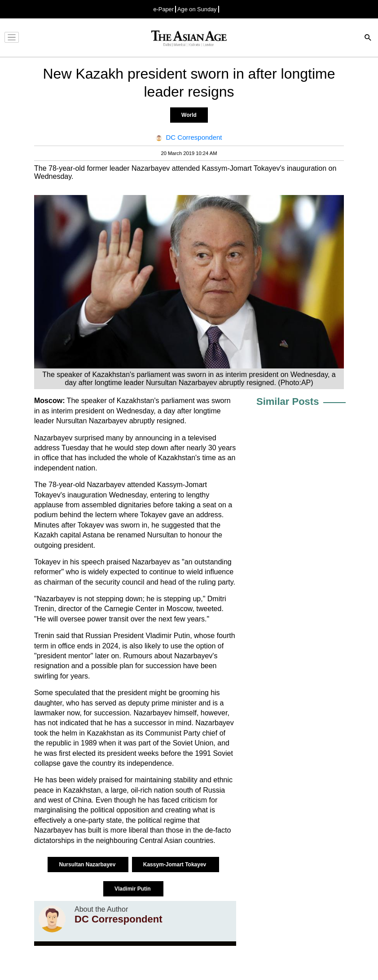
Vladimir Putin (133, 889)
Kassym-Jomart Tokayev (176, 865)
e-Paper (163, 9)
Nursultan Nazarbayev (88, 865)
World (189, 115)
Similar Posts (288, 401)
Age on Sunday (197, 9)
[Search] (368, 38)
